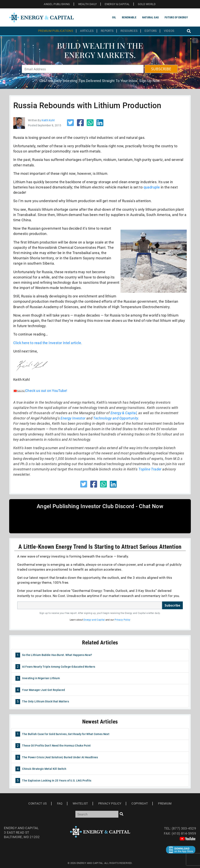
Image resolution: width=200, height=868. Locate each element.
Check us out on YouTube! (40, 391)
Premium (165, 804)
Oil (114, 17)
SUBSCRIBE (161, 69)
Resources (129, 31)
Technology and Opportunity (116, 418)
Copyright (140, 804)
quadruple (152, 187)
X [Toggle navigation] (195, 41)
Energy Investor (73, 418)
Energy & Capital (124, 413)
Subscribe (172, 605)
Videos (169, 31)
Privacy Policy (122, 620)
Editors (151, 31)
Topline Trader (150, 469)
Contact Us (37, 804)
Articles (87, 31)
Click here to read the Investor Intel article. (48, 343)
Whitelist (80, 804)
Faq (60, 804)
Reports (107, 31)
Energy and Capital (94, 620)
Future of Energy (176, 17)
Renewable (129, 17)
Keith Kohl (48, 120)
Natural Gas (150, 17)
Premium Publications (56, 31)
